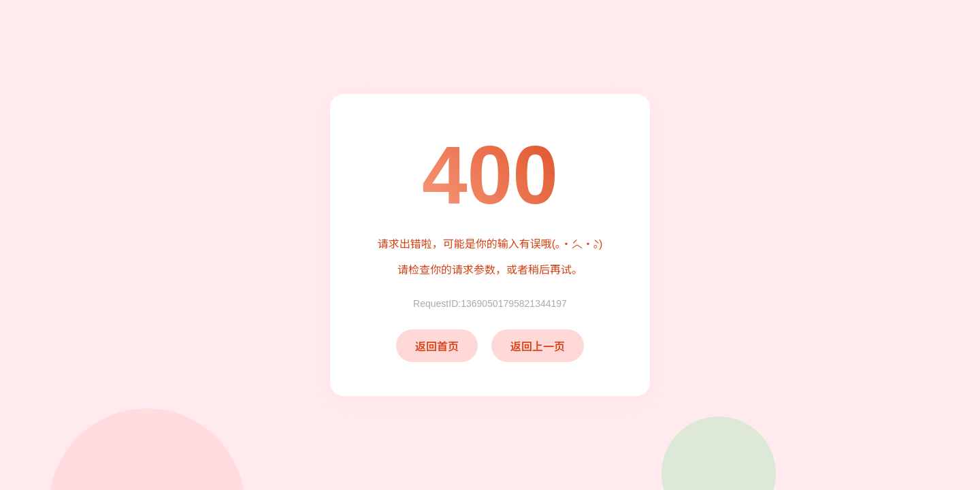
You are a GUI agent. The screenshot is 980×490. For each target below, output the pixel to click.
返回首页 (437, 347)
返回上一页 (538, 347)
